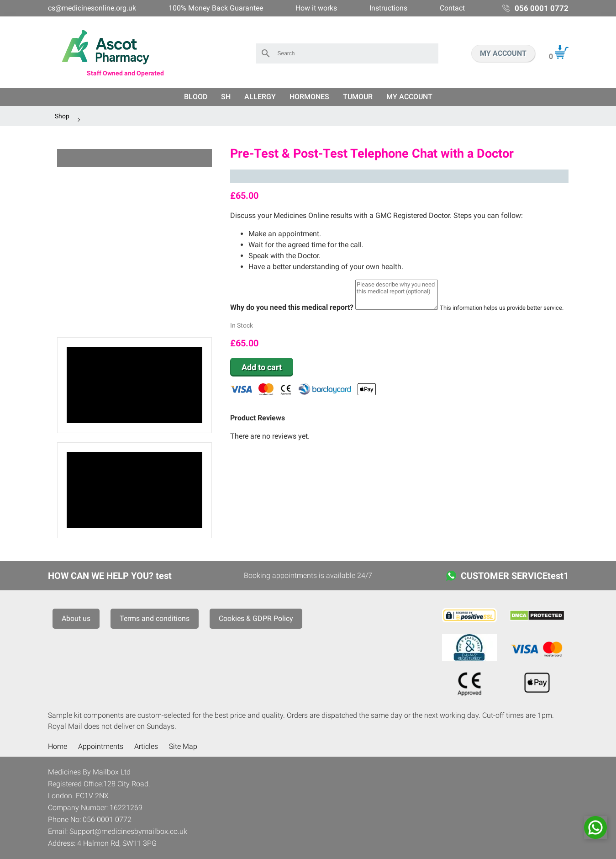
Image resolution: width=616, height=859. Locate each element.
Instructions (388, 8)
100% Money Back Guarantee (216, 8)
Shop (62, 116)
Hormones (309, 97)
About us (76, 618)
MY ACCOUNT (503, 53)
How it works (316, 8)
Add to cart (262, 367)
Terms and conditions (155, 618)
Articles (146, 746)
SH (226, 97)
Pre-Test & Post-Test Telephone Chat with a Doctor (372, 154)
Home (58, 746)
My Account (409, 97)
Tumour (358, 97)
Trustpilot (399, 176)
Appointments (101, 746)
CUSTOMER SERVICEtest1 (515, 576)
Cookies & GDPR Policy (256, 618)
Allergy (260, 97)
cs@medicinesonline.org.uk (92, 8)
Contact (452, 8)
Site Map (183, 746)
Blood (196, 97)
